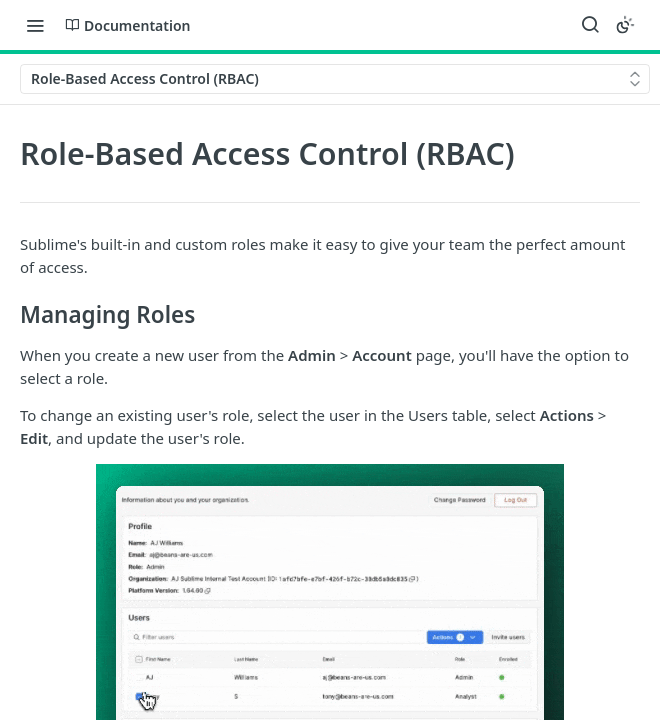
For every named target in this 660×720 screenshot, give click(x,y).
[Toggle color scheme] (625, 25)
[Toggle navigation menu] (35, 25)
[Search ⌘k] (590, 25)
